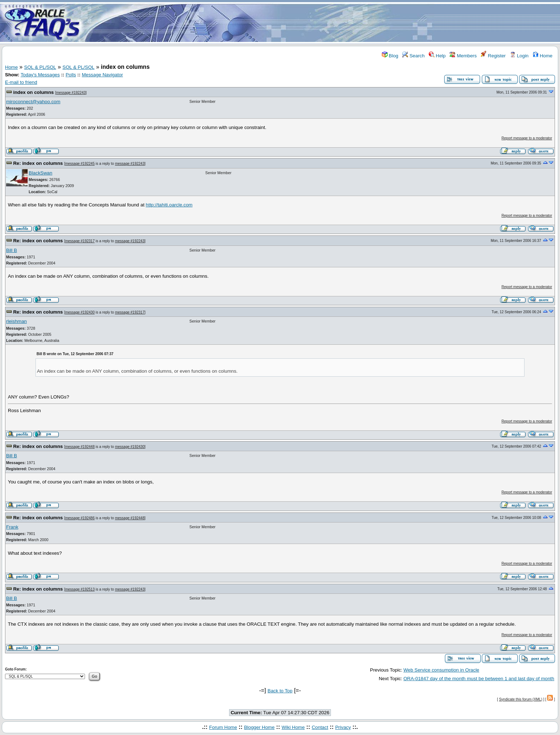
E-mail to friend (21, 82)
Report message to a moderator (527, 138)
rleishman (16, 321)
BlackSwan (41, 173)
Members (463, 56)
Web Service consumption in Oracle (441, 670)
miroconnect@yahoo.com (33, 102)
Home (543, 56)
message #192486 (80, 518)
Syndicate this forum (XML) (521, 699)
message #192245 (80, 164)
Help (437, 56)
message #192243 (71, 93)
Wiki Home (293, 727)
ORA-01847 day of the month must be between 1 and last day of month (479, 679)
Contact (320, 727)
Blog (390, 56)
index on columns (34, 92)
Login (519, 56)
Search (413, 56)
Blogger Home (259, 727)
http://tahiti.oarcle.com (169, 205)
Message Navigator (102, 75)
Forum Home (223, 727)
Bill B (11, 250)
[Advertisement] (322, 23)
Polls (71, 75)
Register (493, 56)
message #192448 (80, 447)
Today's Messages (40, 75)
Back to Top (280, 691)
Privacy (343, 727)
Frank (12, 527)
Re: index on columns (38, 163)
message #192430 (80, 312)
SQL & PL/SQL (40, 67)
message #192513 (80, 589)
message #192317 (80, 241)
